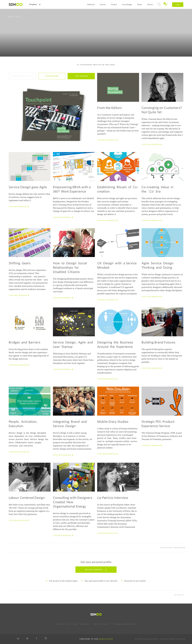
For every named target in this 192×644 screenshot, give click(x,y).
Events (103, 4)
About (150, 4)
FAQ (75, 624)
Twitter (27, 638)
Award (114, 4)
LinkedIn (18, 638)
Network (91, 4)
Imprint (85, 624)
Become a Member (96, 570)
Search (159, 4)
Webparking (180, 639)
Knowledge (127, 4)
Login (178, 4)
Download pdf (52, 76)
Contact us (63, 624)
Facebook (37, 638)
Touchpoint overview (172, 548)
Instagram (46, 638)
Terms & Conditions (124, 624)
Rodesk (171, 639)
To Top (178, 595)
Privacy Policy (101, 624)
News (140, 4)
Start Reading (81, 76)
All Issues (15, 17)
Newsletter (105, 639)
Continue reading (106, 140)
